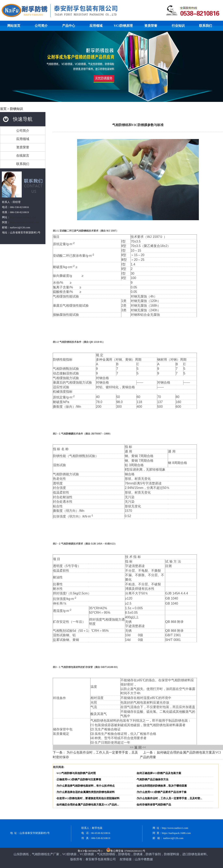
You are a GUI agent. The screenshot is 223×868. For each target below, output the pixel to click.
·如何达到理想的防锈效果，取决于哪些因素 (162, 786)
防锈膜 (70, 434)
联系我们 (206, 26)
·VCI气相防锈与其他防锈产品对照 (76, 773)
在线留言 (23, 156)
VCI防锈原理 (123, 26)
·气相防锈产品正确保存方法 (152, 779)
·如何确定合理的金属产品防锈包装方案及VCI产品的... (87, 805)
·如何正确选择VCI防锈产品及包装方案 (159, 773)
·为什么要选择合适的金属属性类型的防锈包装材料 (85, 792)
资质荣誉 (151, 26)
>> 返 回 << (138, 747)
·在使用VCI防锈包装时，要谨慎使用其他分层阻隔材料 (88, 798)
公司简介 (41, 26)
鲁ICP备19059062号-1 (90, 851)
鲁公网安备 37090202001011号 (126, 851)
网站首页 (14, 26)
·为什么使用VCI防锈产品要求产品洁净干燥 (161, 792)
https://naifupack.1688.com (24, 222)
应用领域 (96, 26)
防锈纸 (85, 231)
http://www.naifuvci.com (23, 217)
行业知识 (178, 26)
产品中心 (69, 26)
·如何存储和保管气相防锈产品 (154, 805)
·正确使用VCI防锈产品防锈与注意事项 (79, 779)
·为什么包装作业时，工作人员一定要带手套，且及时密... (169, 798)
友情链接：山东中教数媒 (136, 859)
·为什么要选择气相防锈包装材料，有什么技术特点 (85, 786)
